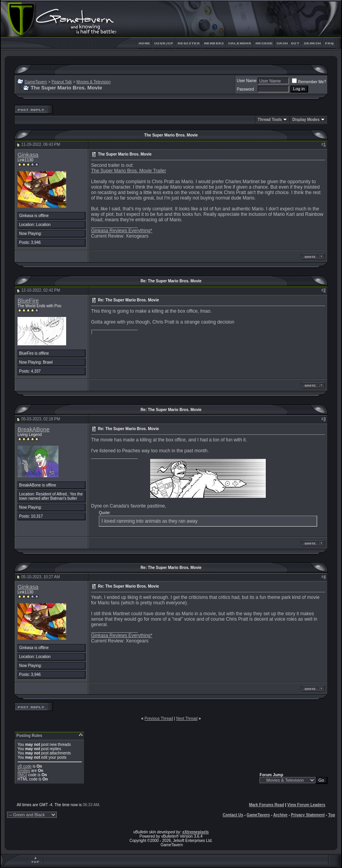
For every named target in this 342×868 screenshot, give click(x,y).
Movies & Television (94, 82)
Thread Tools (270, 120)
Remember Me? (309, 82)
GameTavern (36, 82)
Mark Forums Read (267, 805)
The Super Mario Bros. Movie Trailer (129, 171)
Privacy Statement (308, 815)
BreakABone (33, 429)
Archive (280, 815)
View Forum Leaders (306, 805)
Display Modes (306, 120)
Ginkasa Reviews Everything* (122, 231)
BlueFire (28, 301)
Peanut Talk (62, 82)
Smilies (24, 771)
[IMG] (22, 775)
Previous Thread (159, 718)
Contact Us (233, 815)
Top (331, 815)
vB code (25, 766)
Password (246, 89)
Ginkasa (28, 155)
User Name (247, 81)
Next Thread (187, 718)
